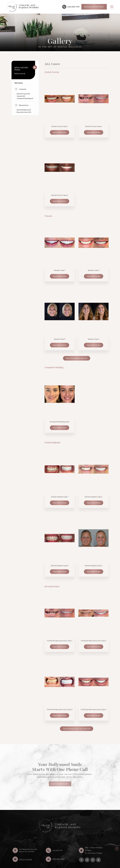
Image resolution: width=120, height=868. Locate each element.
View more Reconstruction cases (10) (77, 729)
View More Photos (60, 132)
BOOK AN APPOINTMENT (94, 7)
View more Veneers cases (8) (77, 358)
